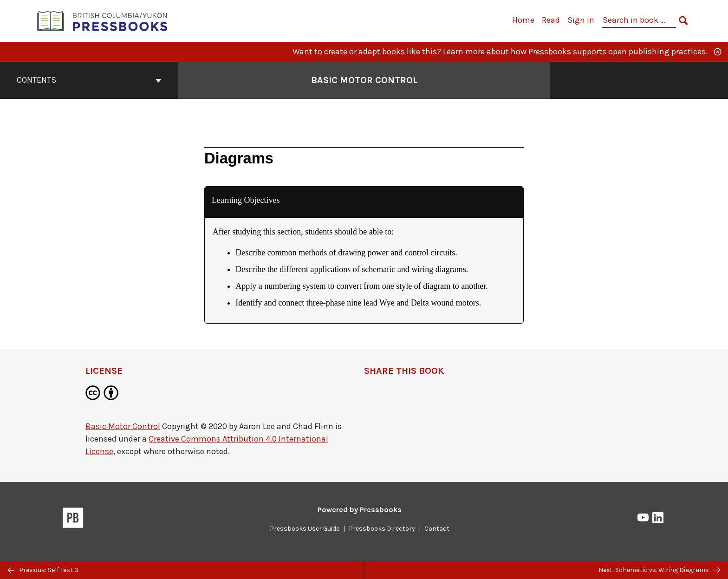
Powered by (360, 510)
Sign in (581, 20)
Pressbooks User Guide (305, 529)
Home (523, 20)
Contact (437, 529)
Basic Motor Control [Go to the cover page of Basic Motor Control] (364, 80)
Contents (89, 80)
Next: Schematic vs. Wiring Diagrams (659, 570)
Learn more (464, 52)
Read (551, 20)
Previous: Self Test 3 (43, 570)
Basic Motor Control (123, 426)
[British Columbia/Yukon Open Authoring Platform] (103, 20)
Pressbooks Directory (382, 529)
